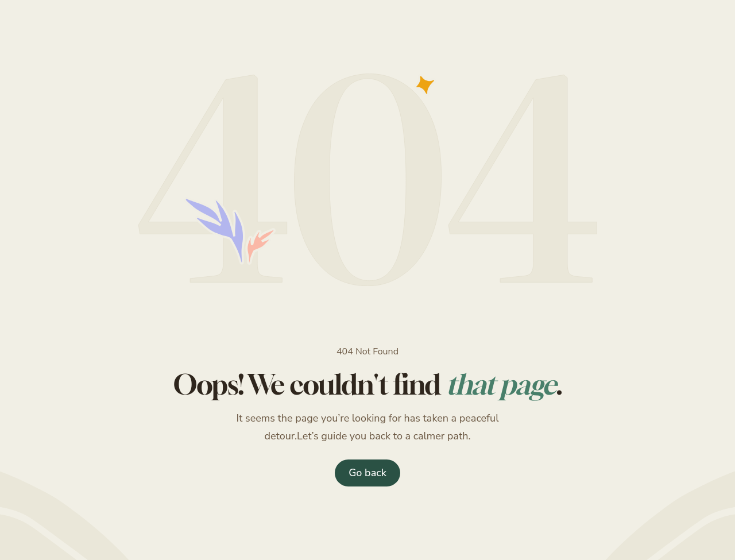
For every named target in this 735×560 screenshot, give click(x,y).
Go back (367, 473)
